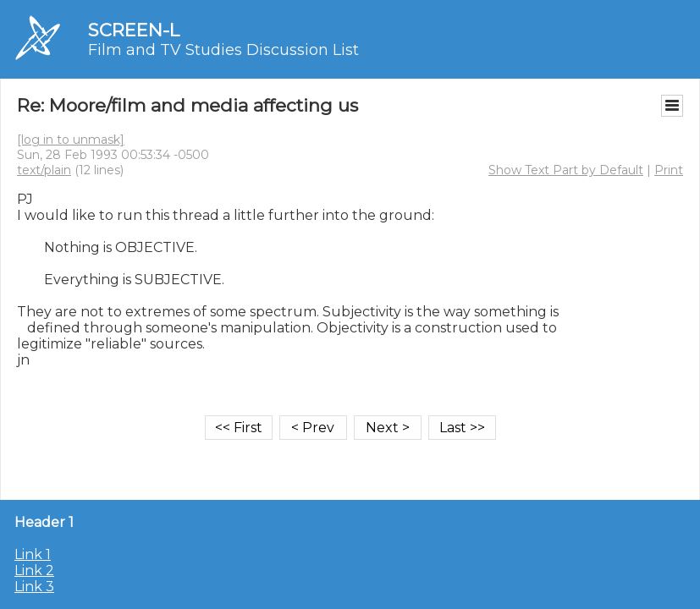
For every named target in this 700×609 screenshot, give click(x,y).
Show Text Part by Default (566, 170)
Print (669, 170)
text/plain (44, 170)
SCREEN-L (134, 30)
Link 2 (34, 571)
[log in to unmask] (71, 140)
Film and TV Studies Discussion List (223, 50)
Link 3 (34, 587)
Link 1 (33, 554)
